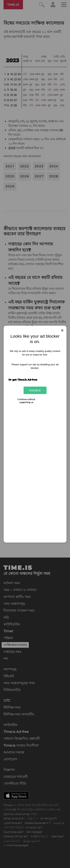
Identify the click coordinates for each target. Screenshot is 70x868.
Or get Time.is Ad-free (23, 380)
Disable (35, 390)
